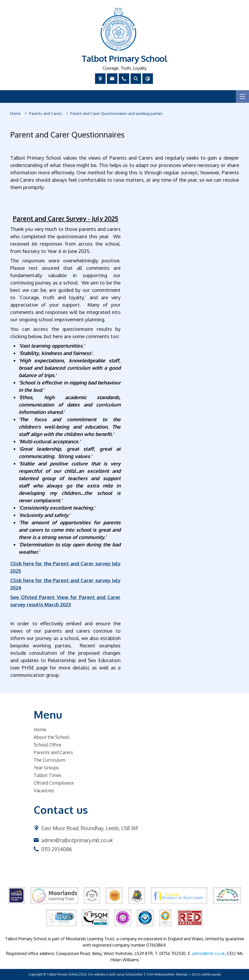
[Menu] (242, 97)
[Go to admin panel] (206, 974)
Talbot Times (48, 775)
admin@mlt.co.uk (208, 953)
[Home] (16, 114)
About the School (52, 737)
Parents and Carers (53, 752)
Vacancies (44, 790)
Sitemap (182, 974)
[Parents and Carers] (46, 114)
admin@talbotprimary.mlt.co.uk (77, 840)
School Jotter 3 (135, 974)
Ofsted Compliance (54, 783)
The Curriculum (49, 760)
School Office (48, 745)
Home (40, 729)
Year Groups (46, 768)
